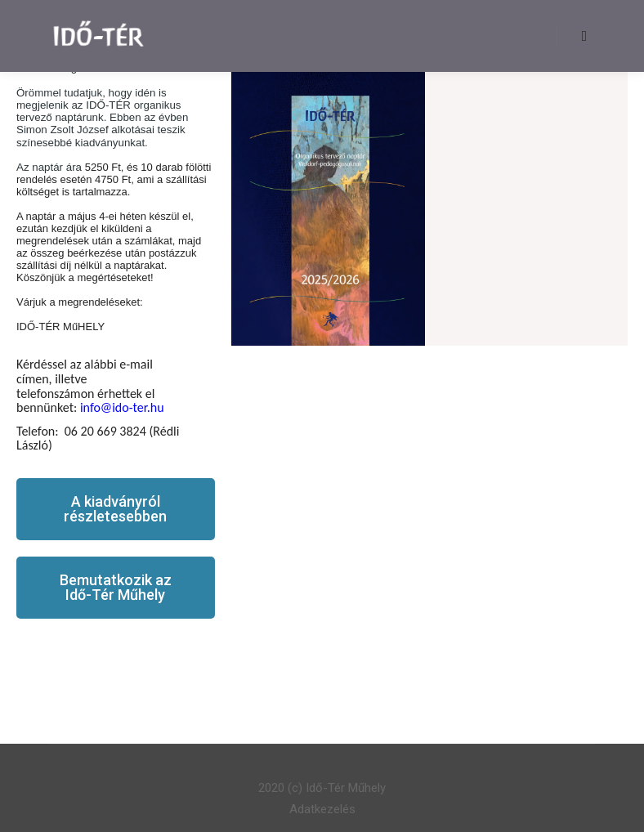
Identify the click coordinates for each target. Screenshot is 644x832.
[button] (116, 509)
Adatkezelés (322, 809)
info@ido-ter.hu (122, 407)
